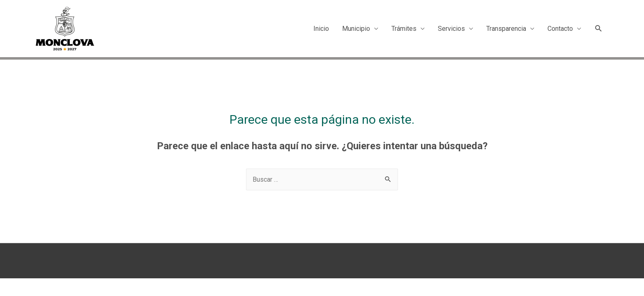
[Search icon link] (599, 29)
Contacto (560, 29)
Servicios (451, 29)
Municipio (356, 29)
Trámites (404, 29)
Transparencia (506, 29)
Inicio (321, 29)
